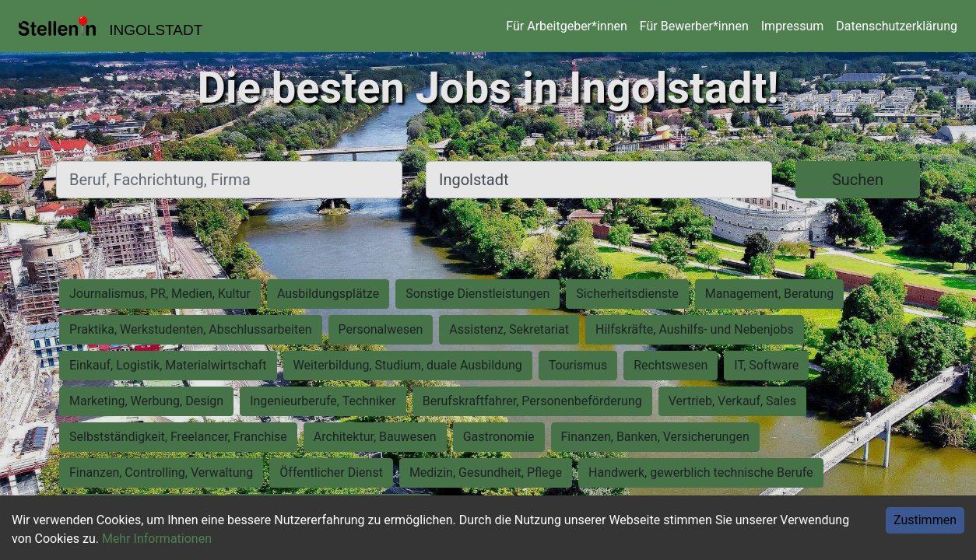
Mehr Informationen (157, 539)
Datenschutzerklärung (897, 26)
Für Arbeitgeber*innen (566, 26)
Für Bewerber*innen (694, 26)
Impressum (793, 26)
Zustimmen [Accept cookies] (925, 520)
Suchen (858, 180)
